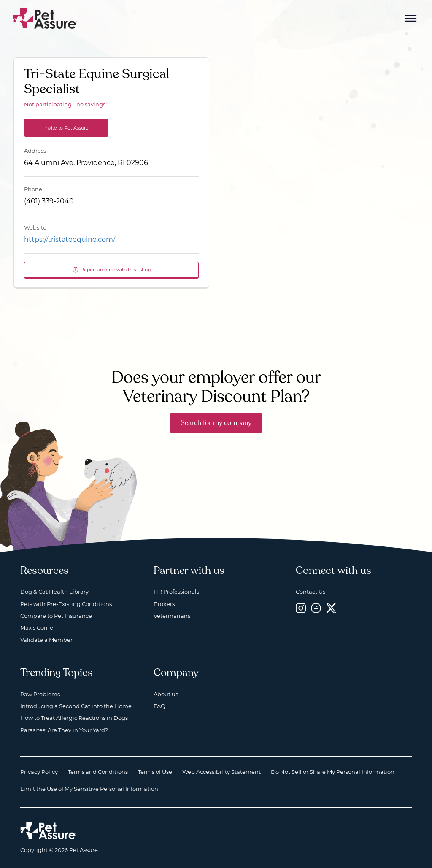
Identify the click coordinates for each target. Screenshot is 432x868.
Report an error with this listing (112, 270)
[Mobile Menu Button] (411, 19)
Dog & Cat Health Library (54, 592)
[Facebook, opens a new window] (316, 608)
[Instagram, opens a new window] (301, 608)
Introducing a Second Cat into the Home (76, 706)
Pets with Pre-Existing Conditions (66, 604)
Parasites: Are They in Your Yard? (64, 730)
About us (166, 694)
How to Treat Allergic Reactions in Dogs (74, 718)
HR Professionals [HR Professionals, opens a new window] (176, 592)
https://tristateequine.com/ (70, 239)
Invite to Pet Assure (66, 128)
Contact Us (310, 592)
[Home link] (48, 830)
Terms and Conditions (98, 772)
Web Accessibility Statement (221, 772)
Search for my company (216, 423)
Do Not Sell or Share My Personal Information (333, 772)
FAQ (159, 706)
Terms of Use (155, 772)
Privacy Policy (39, 772)
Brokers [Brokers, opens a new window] (164, 604)
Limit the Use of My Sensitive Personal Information (89, 789)
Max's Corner (38, 627)
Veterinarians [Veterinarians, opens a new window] (172, 616)
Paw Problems (40, 694)
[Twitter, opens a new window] (331, 608)
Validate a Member (46, 640)
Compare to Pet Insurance (56, 616)
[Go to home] (45, 18)
